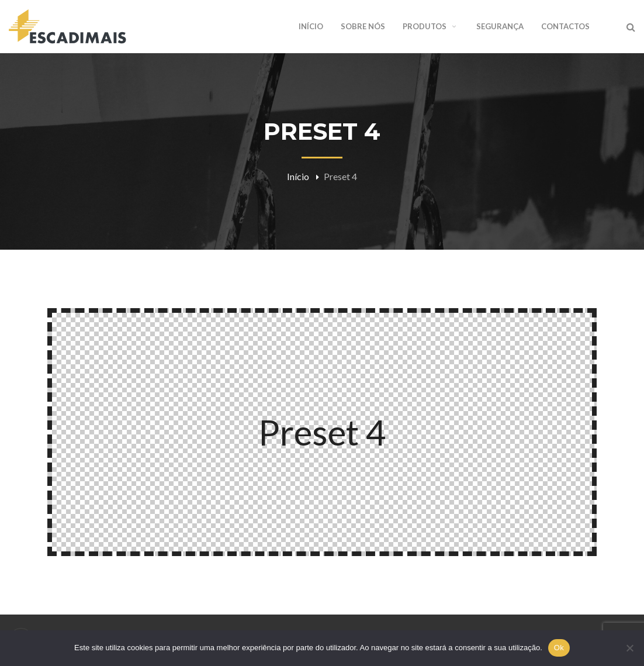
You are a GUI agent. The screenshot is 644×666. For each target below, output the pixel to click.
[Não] (629, 648)
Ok (559, 648)
